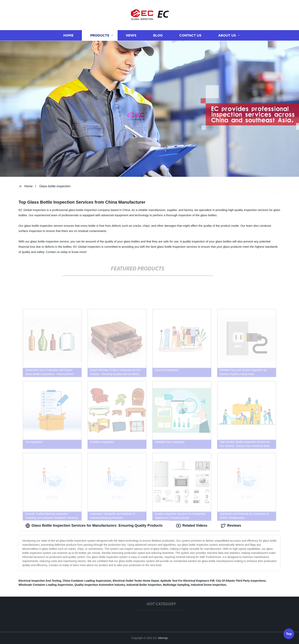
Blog (158, 35)
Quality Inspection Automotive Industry (100, 585)
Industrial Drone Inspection (208, 585)
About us (227, 35)
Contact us (190, 35)
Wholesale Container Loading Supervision (46, 585)
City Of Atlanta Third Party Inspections (241, 581)
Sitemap (163, 638)
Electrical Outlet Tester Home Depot (136, 581)
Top (289, 634)
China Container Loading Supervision (87, 581)
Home (68, 35)
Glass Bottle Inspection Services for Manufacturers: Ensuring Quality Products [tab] (94, 526)
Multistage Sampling (176, 585)
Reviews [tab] (231, 526)
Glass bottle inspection (55, 186)
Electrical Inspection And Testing (40, 581)
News (131, 35)
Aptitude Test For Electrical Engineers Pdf (187, 581)
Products (100, 35)
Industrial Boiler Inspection (144, 585)
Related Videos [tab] (192, 526)
